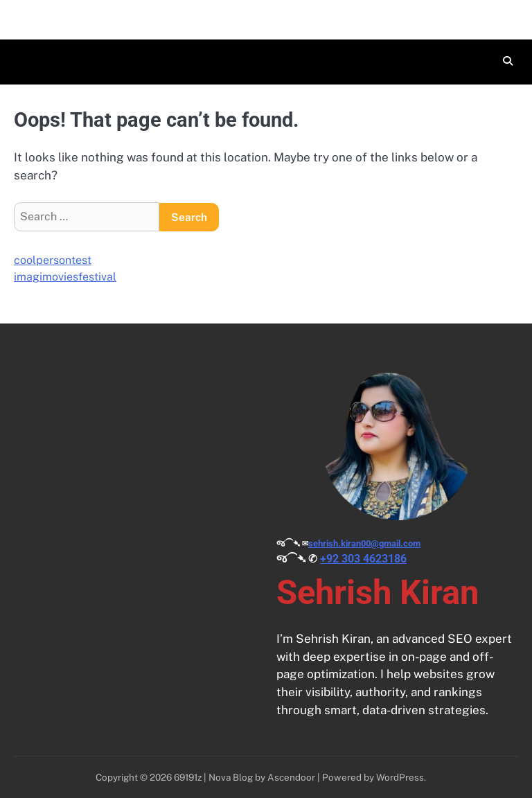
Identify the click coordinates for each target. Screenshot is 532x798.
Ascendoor (291, 777)
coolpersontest (53, 260)
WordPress (400, 777)
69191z (188, 777)
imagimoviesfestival (65, 277)
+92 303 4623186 (363, 559)
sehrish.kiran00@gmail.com (364, 543)
